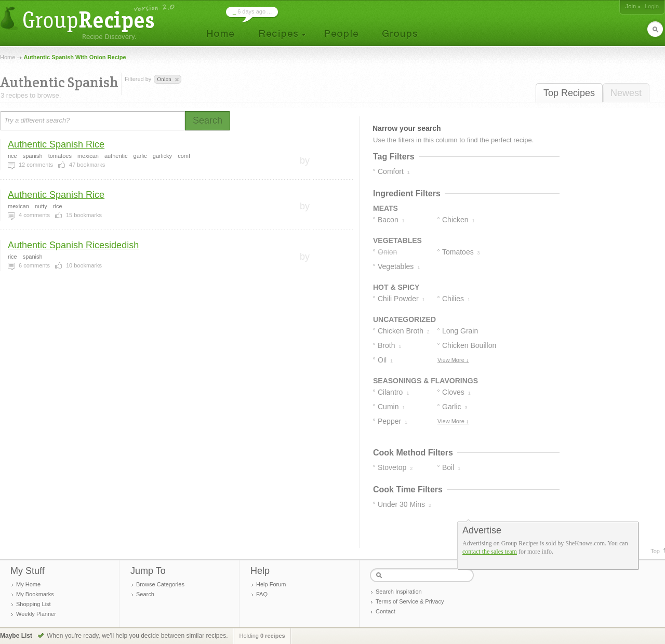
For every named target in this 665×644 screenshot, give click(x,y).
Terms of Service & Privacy (410, 601)
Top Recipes (569, 93)
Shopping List (34, 604)
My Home (28, 584)
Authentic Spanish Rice (56, 144)
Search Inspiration (399, 592)
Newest (626, 93)
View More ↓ (453, 360)
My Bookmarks (35, 594)
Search (145, 594)
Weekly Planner (36, 614)
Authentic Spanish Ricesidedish (73, 245)
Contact (385, 611)
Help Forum (271, 584)
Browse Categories (160, 584)
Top (655, 551)
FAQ (262, 594)
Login (652, 6)
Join (631, 6)
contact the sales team (490, 552)
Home (8, 57)
